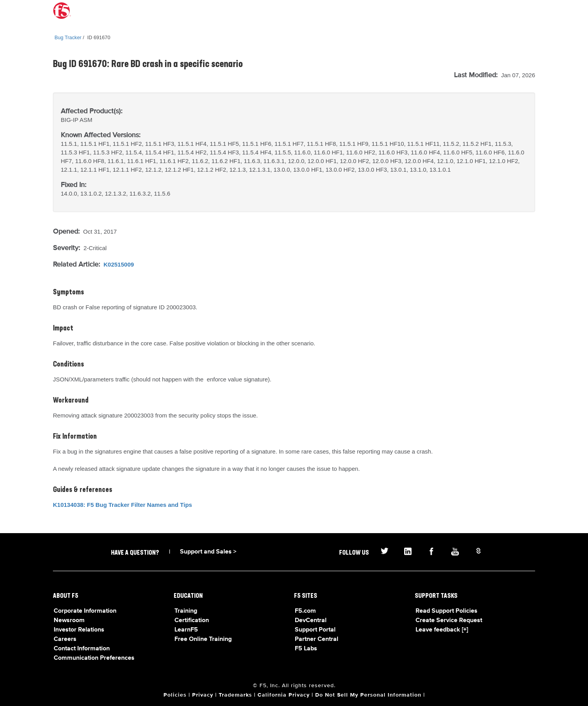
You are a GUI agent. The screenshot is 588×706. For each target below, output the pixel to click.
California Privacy (284, 695)
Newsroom (69, 621)
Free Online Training (203, 639)
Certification (192, 621)
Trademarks (235, 695)
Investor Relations (79, 630)
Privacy (203, 695)
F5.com (305, 611)
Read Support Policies (446, 611)
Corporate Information (85, 611)
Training (186, 611)
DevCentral (311, 621)
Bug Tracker (68, 37)
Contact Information (82, 649)
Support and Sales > (208, 552)
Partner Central (317, 639)
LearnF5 (186, 630)
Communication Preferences (94, 658)
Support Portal (315, 630)
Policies (175, 695)
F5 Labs (306, 649)
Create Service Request (449, 621)
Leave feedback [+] (442, 630)
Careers (65, 639)
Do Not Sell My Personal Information (368, 695)
